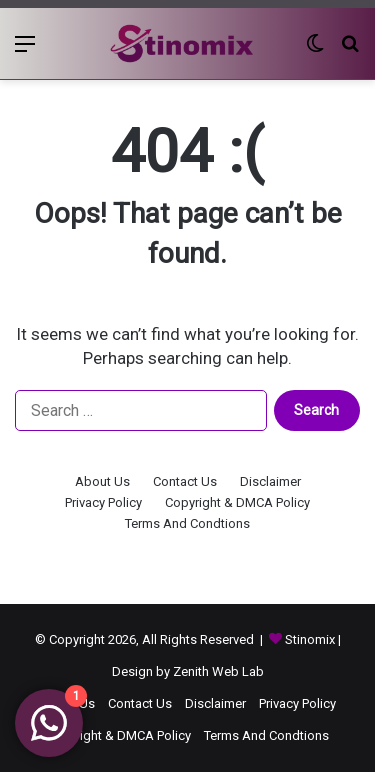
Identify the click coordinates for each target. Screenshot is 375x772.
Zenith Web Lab (218, 671)
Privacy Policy (103, 502)
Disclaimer (270, 481)
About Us (102, 481)
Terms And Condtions (187, 523)
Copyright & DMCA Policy (237, 502)
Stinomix (311, 639)
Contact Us (185, 481)
